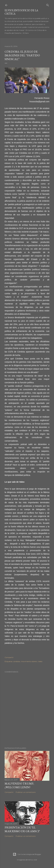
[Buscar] (48, 5)
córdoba (17, 661)
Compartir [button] (9, 657)
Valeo (40, 661)
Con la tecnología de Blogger (27, 854)
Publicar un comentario (26, 792)
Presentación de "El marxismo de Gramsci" (22, 829)
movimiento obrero (29, 661)
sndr (35, 860)
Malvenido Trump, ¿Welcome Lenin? (19, 785)
